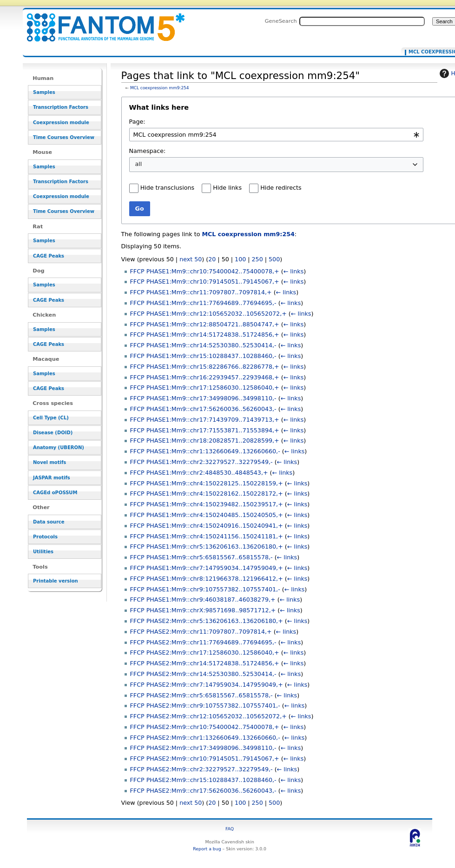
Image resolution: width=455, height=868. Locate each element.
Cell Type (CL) (51, 418)
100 (240, 259)
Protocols (45, 537)
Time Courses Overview (64, 137)
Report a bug (207, 849)
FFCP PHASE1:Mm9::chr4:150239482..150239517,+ (207, 504)
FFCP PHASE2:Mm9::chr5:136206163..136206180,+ (207, 621)
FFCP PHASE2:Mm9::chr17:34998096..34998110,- (203, 748)
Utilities (43, 552)
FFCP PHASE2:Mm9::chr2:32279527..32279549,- (201, 769)
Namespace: (148, 151)
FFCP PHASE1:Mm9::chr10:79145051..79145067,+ (205, 282)
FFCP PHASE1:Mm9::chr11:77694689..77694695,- (203, 303)
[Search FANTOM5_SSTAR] (362, 21)
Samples (44, 92)
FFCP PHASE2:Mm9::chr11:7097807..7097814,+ (201, 632)
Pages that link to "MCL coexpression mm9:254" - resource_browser (100, 22)
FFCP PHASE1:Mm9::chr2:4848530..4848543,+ (199, 473)
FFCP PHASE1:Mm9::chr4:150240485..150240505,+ (207, 515)
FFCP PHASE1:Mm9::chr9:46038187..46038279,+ (203, 600)
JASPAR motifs (52, 478)
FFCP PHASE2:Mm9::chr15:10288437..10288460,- (203, 780)
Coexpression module (61, 123)
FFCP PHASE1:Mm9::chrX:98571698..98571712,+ (203, 610)
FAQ (230, 829)
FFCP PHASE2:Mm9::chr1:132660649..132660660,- (205, 738)
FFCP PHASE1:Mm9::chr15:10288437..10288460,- (203, 356)
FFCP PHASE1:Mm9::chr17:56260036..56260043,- (203, 409)
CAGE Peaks (49, 256)
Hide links (227, 188)
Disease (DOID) (53, 433)
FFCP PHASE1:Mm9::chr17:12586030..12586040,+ (205, 388)
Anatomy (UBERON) (59, 447)
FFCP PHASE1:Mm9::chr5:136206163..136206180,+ (207, 547)
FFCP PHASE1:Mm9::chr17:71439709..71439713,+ (205, 420)
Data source (49, 522)
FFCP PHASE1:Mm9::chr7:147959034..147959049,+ (207, 568)
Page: (137, 122)
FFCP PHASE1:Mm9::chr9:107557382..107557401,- (205, 589)
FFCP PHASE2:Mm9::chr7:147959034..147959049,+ (207, 685)
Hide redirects (281, 188)
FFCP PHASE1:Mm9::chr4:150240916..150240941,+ (207, 526)
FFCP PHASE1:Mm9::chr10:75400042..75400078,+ (205, 271)
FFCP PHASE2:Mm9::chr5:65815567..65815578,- (201, 695)
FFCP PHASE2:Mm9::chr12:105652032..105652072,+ (208, 716)
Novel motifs (49, 462)
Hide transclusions (167, 188)
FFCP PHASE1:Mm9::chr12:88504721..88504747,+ (205, 324)
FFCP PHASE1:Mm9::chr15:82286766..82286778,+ (205, 367)
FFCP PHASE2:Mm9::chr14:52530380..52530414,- (203, 674)
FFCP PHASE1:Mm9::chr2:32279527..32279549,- (201, 462)
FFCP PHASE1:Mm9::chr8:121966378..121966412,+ (207, 579)
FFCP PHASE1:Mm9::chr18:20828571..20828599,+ (205, 441)
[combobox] (276, 135)
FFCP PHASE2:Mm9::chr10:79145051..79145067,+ (205, 759)
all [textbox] (139, 164)
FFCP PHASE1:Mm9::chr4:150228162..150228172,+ (207, 494)
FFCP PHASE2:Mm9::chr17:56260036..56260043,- (203, 791)
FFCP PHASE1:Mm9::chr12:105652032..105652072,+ (208, 314)
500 (274, 259)
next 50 (191, 259)
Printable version (56, 581)
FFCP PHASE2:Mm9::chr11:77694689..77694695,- (203, 642)
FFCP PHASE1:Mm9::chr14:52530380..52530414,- (203, 345)
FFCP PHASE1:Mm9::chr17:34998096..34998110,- (203, 398)
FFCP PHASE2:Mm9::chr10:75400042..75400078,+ (205, 727)
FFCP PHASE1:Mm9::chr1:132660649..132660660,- (205, 451)
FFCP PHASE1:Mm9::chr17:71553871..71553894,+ (205, 430)
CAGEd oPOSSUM (55, 493)
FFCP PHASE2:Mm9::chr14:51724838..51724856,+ (205, 663)
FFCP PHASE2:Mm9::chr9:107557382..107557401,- (205, 706)
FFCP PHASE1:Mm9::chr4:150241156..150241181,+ (207, 536)
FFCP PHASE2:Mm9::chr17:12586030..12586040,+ (205, 653)
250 (257, 259)
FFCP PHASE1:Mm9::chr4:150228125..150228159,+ (207, 483)
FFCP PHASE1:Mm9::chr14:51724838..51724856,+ (205, 335)
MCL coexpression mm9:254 (160, 88)
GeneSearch (281, 21)
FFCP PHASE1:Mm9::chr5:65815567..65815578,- (201, 557)
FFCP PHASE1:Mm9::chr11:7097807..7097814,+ (201, 292)
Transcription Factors (61, 107)
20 (212, 259)
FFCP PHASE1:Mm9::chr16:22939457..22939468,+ (205, 377)
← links (294, 271)
